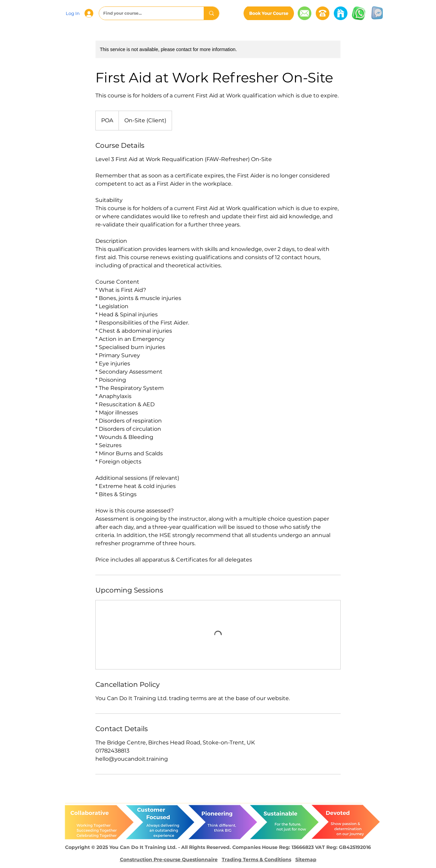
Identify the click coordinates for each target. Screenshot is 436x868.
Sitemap (306, 859)
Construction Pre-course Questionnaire (169, 859)
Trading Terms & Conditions (256, 859)
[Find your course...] (146, 13)
